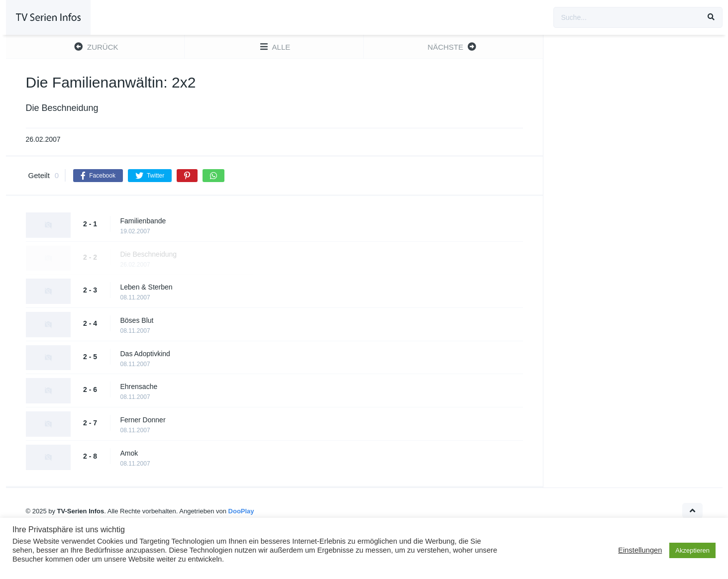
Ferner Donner (143, 420)
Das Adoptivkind (145, 354)
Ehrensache (139, 386)
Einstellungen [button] (640, 550)
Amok (129, 453)
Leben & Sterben (147, 287)
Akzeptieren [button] (692, 550)
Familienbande (143, 221)
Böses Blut (137, 320)
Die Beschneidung (149, 254)
